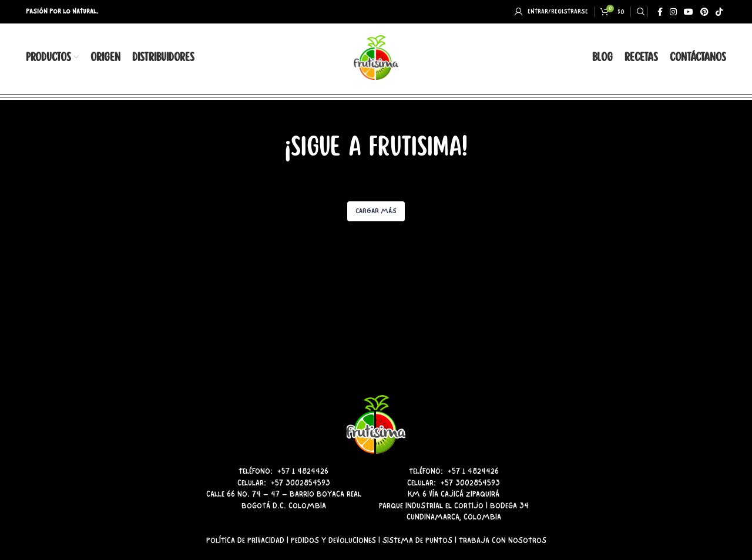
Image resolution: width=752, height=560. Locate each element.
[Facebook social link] (660, 12)
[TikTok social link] (719, 12)
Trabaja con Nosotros (503, 540)
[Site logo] (376, 56)
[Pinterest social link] (704, 12)
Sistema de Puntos (417, 540)
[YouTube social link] (689, 12)
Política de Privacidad (245, 540)
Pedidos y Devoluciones (333, 540)
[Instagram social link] (673, 12)
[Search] (639, 12)
